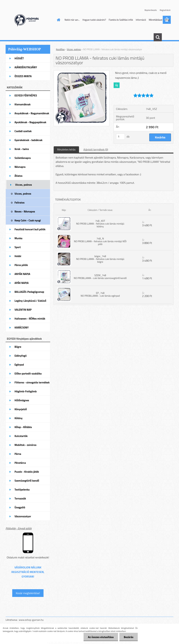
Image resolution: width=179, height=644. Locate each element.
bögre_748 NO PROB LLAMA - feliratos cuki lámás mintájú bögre (100, 259)
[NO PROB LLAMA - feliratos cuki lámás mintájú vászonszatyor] (82, 72)
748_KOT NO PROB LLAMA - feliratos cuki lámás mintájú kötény (100, 224)
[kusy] (120, 137)
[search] (158, 37)
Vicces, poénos (74, 49)
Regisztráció (165, 10)
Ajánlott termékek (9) (96, 149)
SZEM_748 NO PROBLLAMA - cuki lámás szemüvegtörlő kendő (100, 277)
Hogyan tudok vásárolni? (94, 20)
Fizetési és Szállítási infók (121, 20)
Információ (141, 20)
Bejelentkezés (151, 10)
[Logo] (30, 20)
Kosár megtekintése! (28, 593)
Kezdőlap (60, 49)
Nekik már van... (72, 20)
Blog (167, 20)
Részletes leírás (66, 149)
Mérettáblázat (155, 20)
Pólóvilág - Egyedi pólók (19, 528)
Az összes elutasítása (101, 637)
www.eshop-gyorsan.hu (31, 620)
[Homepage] (58, 20)
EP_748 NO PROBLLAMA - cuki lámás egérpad (100, 294)
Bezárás (129, 637)
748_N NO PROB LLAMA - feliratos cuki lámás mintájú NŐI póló (100, 241)
